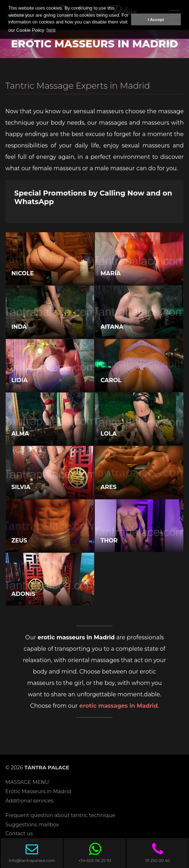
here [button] (51, 30)
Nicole (23, 273)
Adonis (23, 594)
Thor (109, 540)
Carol (111, 380)
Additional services (29, 801)
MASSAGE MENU (27, 782)
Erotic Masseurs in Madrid (38, 791)
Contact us (19, 833)
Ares (109, 487)
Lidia (20, 380)
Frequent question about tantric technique (60, 815)
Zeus (19, 540)
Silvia (21, 487)
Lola (109, 434)
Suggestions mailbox (32, 825)
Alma (20, 434)
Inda (19, 327)
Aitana (112, 327)
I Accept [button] (156, 19)
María (111, 273)
